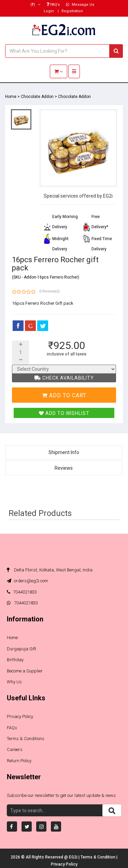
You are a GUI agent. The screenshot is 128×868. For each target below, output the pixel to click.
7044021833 (22, 592)
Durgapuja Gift (22, 649)
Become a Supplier (25, 671)
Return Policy (19, 761)
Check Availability (64, 378)
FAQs (12, 728)
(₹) (35, 5)
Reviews (64, 468)
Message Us (80, 5)
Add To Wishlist (64, 413)
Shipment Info (64, 452)
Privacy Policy (20, 716)
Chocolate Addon (37, 97)
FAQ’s (53, 5)
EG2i (74, 857)
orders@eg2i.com (27, 581)
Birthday (15, 660)
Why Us (14, 682)
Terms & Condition (98, 857)
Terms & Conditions (26, 739)
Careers (15, 749)
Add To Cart (64, 395)
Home (11, 97)
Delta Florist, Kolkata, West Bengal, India (50, 570)
